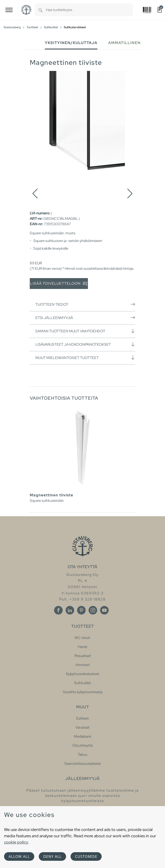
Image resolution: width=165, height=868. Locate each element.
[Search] (40, 10)
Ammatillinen (124, 43)
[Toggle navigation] (9, 10)
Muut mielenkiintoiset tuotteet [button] (85, 358)
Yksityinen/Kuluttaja (71, 43)
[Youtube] (104, 610)
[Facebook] (58, 610)
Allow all (19, 856)
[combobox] (89, 10)
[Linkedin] (70, 610)
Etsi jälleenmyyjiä (85, 318)
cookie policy (16, 842)
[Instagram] (93, 610)
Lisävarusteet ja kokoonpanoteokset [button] (85, 344)
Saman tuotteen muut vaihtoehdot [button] (85, 331)
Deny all (52, 856)
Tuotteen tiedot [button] (85, 304)
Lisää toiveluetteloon (59, 284)
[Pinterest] (81, 610)
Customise (86, 856)
